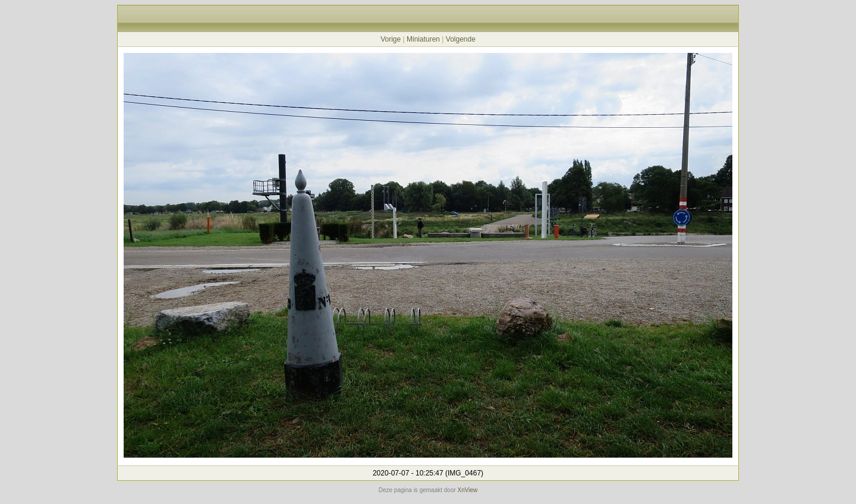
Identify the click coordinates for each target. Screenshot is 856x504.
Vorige (391, 39)
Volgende (461, 39)
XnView (468, 490)
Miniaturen (423, 39)
